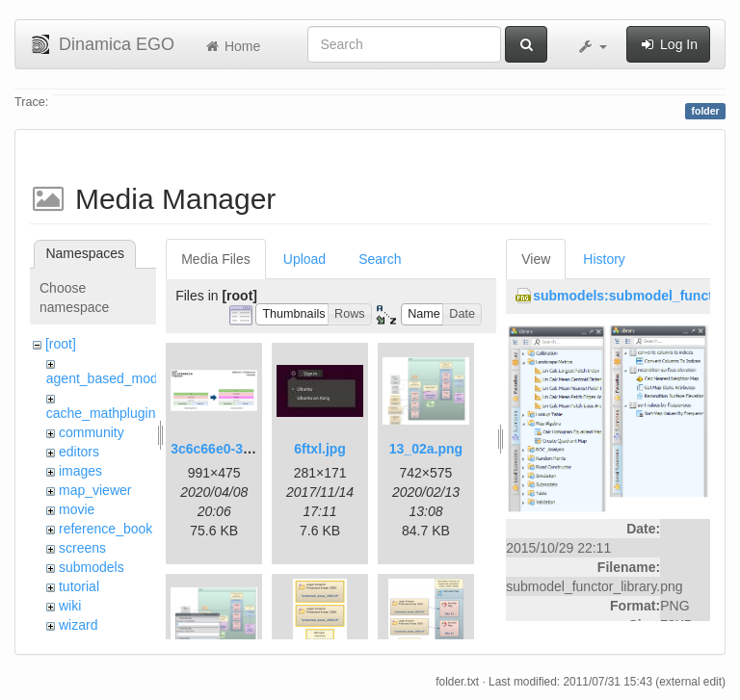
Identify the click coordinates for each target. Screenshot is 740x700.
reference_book (106, 529)
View (536, 259)
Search (380, 259)
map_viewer (95, 490)
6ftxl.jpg (320, 449)
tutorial (79, 586)
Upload (304, 259)
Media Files (216, 259)
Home (232, 46)
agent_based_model (107, 378)
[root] (61, 344)
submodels (92, 567)
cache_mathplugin (101, 413)
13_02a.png (426, 449)
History (604, 259)
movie (77, 509)
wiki (70, 606)
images (80, 471)
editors (79, 452)
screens (82, 548)
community (92, 432)
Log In (668, 44)
